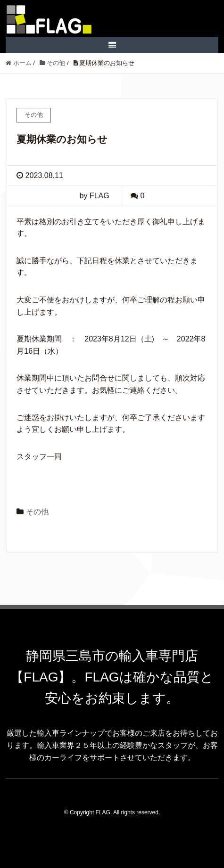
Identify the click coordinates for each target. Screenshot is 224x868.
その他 (37, 512)
